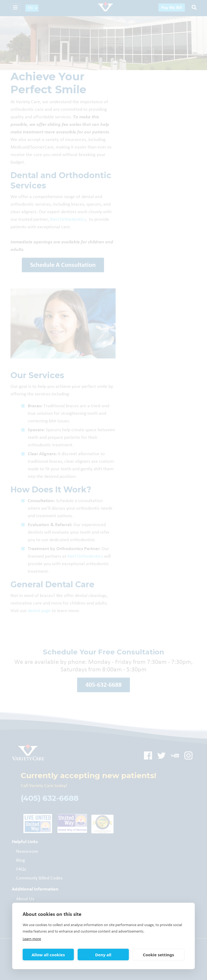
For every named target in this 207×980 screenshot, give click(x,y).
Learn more (32, 939)
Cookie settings (158, 955)
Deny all (103, 955)
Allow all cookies (48, 955)
